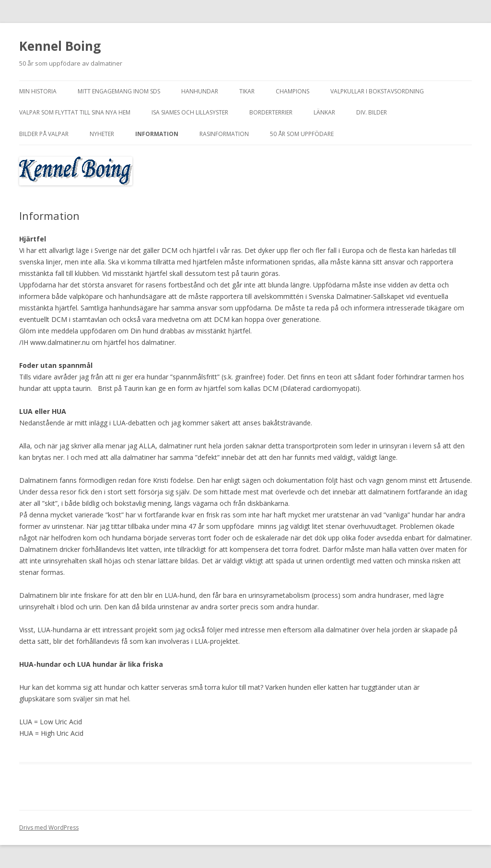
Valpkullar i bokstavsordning (377, 91)
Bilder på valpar (44, 134)
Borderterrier (271, 112)
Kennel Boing (60, 46)
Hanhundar (200, 91)
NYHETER (102, 134)
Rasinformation (224, 134)
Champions (292, 91)
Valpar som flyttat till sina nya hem (75, 112)
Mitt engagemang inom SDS (119, 91)
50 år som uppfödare (302, 134)
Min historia (38, 91)
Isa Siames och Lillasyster (190, 112)
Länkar (324, 112)
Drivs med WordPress (49, 828)
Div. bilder (372, 112)
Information (157, 134)
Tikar (247, 91)
